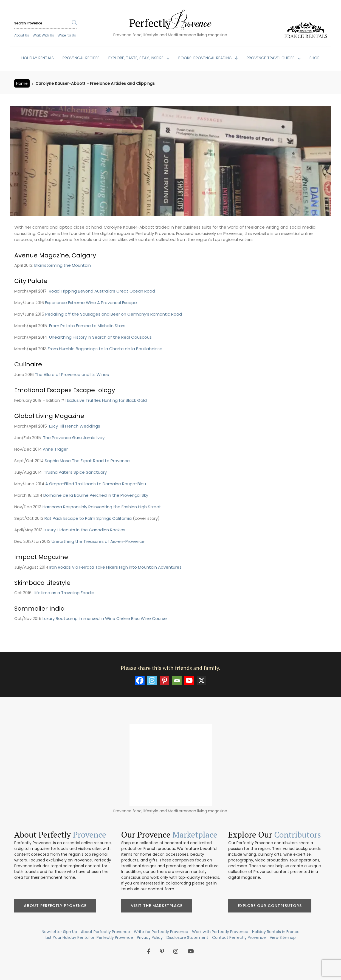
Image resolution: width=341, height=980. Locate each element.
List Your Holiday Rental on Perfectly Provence (89, 937)
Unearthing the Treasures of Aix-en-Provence (98, 541)
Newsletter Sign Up (59, 932)
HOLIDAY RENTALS (38, 58)
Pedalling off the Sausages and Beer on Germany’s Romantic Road (114, 314)
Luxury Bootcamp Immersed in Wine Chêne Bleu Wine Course (105, 618)
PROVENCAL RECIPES (81, 58)
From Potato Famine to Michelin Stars (87, 326)
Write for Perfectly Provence (161, 932)
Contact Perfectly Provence (239, 937)
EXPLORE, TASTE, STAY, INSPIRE (136, 58)
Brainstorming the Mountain (63, 265)
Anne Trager (55, 449)
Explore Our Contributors (270, 906)
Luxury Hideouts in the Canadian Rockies (84, 530)
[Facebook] (140, 680)
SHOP (315, 58)
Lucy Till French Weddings (75, 426)
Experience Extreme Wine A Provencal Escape (91, 303)
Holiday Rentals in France (276, 932)
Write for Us (67, 35)
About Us (22, 35)
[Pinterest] (164, 680)
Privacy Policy (150, 937)
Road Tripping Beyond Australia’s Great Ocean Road (102, 291)
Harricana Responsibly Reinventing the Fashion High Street (102, 507)
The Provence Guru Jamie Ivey (74, 438)
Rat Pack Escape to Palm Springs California (88, 518)
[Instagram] (152, 680)
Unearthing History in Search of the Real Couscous (100, 337)
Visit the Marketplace (157, 906)
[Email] (177, 680)
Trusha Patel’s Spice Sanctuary (75, 472)
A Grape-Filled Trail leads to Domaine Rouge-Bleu (96, 484)
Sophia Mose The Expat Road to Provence (87, 461)
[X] (201, 680)
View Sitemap (283, 937)
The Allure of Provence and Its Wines (72, 374)
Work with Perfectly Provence (220, 932)
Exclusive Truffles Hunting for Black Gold (107, 400)
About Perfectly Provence (55, 906)
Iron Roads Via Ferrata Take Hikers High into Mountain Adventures (115, 567)
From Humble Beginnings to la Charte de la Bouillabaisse (105, 349)
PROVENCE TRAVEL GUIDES (271, 58)
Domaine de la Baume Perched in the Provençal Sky (96, 495)
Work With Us (43, 35)
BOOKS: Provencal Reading (206, 58)
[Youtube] (189, 680)
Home (22, 83)
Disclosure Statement (187, 937)
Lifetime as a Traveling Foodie (64, 593)
